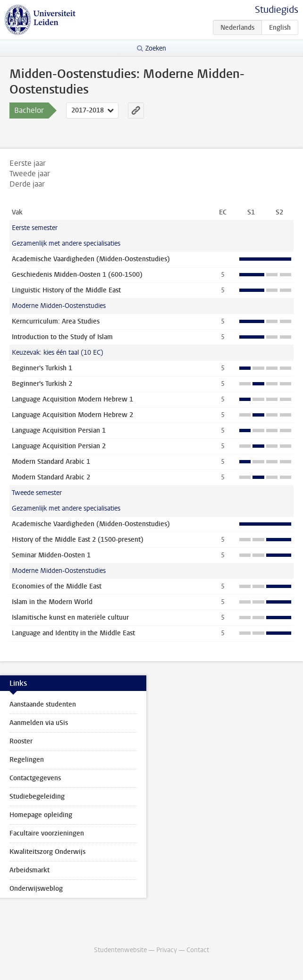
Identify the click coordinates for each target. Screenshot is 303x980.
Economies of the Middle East (57, 586)
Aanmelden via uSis (39, 723)
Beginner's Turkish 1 (42, 368)
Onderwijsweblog (36, 889)
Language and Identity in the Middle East (73, 633)
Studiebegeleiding (37, 797)
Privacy (167, 950)
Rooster (21, 741)
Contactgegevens (35, 778)
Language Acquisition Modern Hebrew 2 (72, 415)
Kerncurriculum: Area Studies (56, 321)
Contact (198, 950)
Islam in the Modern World (52, 602)
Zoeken (156, 48)
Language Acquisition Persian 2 (59, 446)
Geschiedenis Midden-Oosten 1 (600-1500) (77, 275)
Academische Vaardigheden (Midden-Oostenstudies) (91, 259)
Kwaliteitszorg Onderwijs (47, 852)
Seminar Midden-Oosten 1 (51, 555)
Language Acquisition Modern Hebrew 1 (72, 399)
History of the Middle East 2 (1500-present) (78, 540)
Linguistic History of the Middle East (66, 290)
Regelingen (27, 760)
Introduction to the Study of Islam (62, 337)
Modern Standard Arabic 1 (51, 462)
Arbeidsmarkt (29, 870)
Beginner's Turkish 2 (42, 384)
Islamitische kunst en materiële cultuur (70, 618)
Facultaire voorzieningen (47, 833)
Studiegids (277, 10)
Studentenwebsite (120, 950)
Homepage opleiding (41, 815)
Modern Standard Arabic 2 (51, 477)
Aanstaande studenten (43, 704)
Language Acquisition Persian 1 (59, 430)
